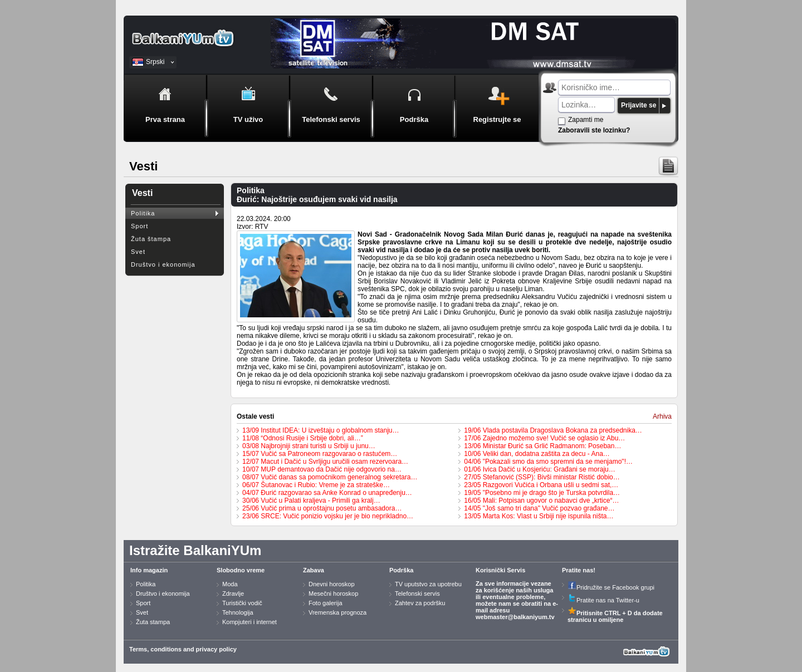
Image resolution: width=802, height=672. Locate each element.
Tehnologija (238, 612)
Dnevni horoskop (332, 584)
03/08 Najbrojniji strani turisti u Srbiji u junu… (309, 446)
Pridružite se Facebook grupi (611, 587)
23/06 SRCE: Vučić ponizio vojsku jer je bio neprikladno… (328, 516)
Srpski (155, 62)
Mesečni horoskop (333, 593)
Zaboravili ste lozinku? (594, 130)
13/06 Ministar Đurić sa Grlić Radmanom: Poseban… (542, 446)
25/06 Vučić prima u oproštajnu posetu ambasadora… (322, 508)
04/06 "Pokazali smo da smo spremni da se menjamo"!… (548, 462)
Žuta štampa (151, 239)
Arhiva (662, 416)
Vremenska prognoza (338, 612)
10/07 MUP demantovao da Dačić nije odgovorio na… (322, 469)
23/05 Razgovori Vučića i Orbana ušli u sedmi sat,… (541, 485)
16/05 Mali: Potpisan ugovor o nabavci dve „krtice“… (541, 501)
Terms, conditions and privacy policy (183, 649)
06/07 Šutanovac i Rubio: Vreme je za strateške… (316, 485)
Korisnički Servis (500, 570)
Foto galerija (326, 603)
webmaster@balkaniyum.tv (515, 617)
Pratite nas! (579, 570)
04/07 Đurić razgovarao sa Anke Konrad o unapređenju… (327, 493)
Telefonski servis (417, 593)
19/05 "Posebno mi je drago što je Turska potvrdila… (542, 493)
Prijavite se (639, 105)
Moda (230, 584)
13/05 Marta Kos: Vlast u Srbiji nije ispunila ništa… (539, 516)
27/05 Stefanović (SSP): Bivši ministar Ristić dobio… (542, 477)
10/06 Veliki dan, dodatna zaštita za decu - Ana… (537, 454)
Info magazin (149, 570)
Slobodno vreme (241, 570)
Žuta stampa (153, 622)
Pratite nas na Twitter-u (603, 600)
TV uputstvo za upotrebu (428, 584)
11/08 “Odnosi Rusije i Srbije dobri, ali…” (303, 438)
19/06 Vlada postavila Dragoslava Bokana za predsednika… (553, 430)
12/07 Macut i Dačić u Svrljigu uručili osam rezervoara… (325, 462)
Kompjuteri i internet (250, 622)
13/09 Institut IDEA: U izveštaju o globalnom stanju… (321, 430)
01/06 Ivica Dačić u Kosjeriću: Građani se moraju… (539, 469)
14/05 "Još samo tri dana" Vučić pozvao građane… (539, 508)
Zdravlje (233, 593)
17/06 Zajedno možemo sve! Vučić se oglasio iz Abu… (544, 438)
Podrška (401, 570)
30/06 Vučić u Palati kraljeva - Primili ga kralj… (311, 501)
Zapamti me (586, 120)
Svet (138, 252)
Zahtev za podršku (420, 603)
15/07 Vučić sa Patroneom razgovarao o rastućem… (320, 454)
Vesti (142, 193)
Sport (140, 226)
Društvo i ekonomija (163, 264)
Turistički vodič (242, 603)
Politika (143, 213)
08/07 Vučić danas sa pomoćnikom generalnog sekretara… (330, 477)
